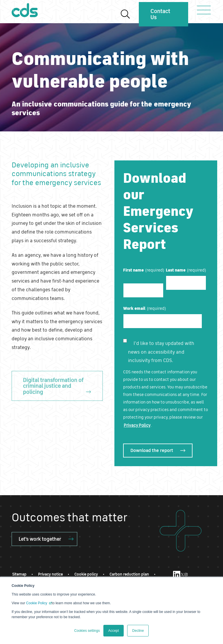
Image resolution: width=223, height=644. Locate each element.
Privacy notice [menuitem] (50, 574)
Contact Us (160, 14)
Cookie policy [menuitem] (86, 574)
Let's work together (40, 539)
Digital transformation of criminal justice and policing (53, 390)
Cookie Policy (37, 603)
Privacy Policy (137, 425)
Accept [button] (114, 631)
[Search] (125, 14)
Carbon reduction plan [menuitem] (129, 574)
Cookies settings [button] (87, 631)
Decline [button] (138, 631)
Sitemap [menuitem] (19, 574)
